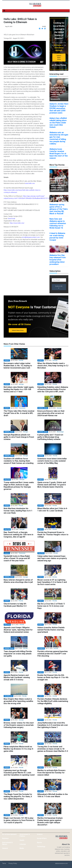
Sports (39, 842)
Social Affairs (42, 838)
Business (5, 838)
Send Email (11, 218)
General (5, 848)
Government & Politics (25, 835)
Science (40, 834)
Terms (4, 863)
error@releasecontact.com (31, 237)
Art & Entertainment (9, 834)
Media (22, 848)
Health (22, 840)
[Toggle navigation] (4, 11)
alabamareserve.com (61, 863)
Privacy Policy (13, 863)
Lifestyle (23, 844)
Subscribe (59, 287)
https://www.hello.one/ (17, 223)
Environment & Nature (7, 843)
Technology (41, 846)
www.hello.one (30, 183)
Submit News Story (59, 57)
